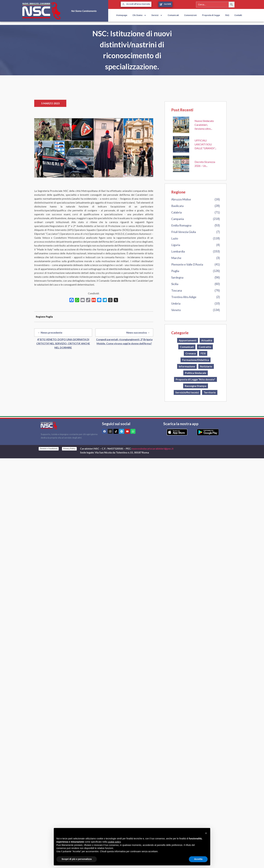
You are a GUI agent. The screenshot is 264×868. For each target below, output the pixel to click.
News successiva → (138, 332)
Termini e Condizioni (49, 449)
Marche (176, 258)
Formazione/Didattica (196, 360)
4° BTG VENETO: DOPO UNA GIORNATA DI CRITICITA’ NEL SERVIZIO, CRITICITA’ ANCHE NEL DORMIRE (63, 343)
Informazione (187, 366)
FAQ (227, 15)
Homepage (122, 15)
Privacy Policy (69, 449)
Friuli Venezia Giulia (184, 232)
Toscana (177, 290)
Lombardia (178, 251)
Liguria (176, 245)
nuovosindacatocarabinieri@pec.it (153, 448)
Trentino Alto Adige (184, 297)
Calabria (176, 212)
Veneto (176, 310)
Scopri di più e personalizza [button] (77, 859)
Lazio (175, 238)
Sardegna (177, 277)
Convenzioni (190, 15)
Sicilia (175, 284)
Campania (178, 219)
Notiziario (206, 366)
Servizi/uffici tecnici (187, 392)
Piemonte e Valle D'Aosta (187, 264)
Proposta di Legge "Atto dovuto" (195, 379)
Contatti (238, 15)
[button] (206, 833)
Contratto (205, 347)
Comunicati (173, 15)
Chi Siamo (139, 15)
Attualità (207, 340)
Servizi (157, 15)
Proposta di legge (211, 15)
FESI (203, 353)
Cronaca (191, 353)
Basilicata (177, 206)
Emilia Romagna (181, 225)
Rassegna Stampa (196, 386)
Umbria (176, 303)
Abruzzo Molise (181, 199)
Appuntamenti (188, 340)
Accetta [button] (198, 859)
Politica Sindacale (196, 373)
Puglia (175, 271)
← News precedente (50, 332)
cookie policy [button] (114, 842)
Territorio (210, 392)
